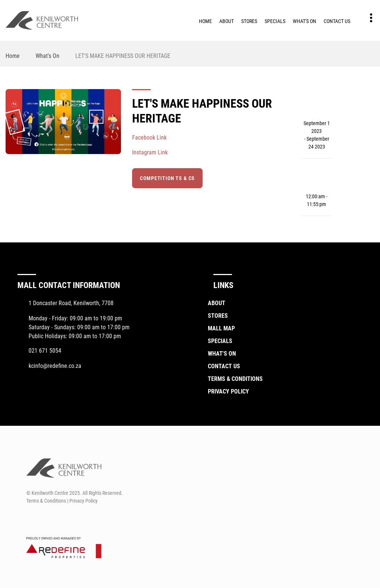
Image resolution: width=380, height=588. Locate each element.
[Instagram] (45, 519)
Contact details (367, 18)
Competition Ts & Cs (167, 178)
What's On (304, 21)
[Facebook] (31, 519)
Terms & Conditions (235, 379)
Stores (249, 21)
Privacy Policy (228, 391)
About (227, 21)
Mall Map (221, 328)
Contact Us (337, 21)
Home (205, 21)
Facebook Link (149, 138)
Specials (275, 21)
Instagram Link (150, 152)
